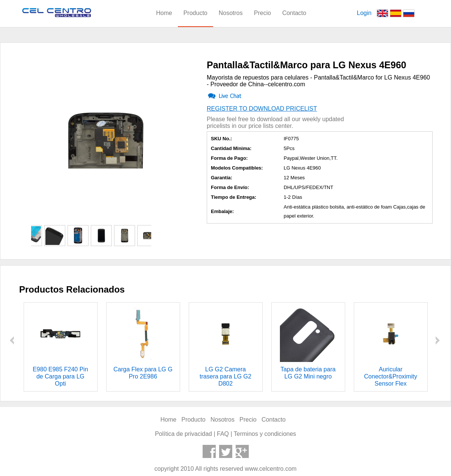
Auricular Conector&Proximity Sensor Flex (390, 376)
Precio (262, 13)
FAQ (223, 434)
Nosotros (231, 13)
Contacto (294, 13)
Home (164, 13)
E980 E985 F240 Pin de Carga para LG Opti (60, 376)
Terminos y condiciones (265, 434)
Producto (195, 13)
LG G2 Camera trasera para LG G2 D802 (225, 376)
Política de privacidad (183, 434)
